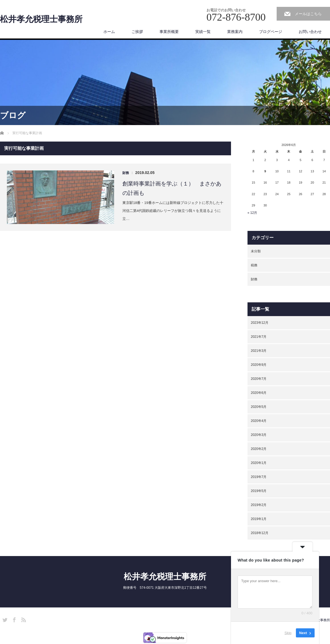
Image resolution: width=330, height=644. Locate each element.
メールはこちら (308, 14)
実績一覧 (203, 32)
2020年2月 (259, 449)
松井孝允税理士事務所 (41, 19)
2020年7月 (259, 379)
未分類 (256, 251)
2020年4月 (259, 421)
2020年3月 (259, 435)
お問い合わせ (310, 32)
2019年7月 (259, 477)
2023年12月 (260, 323)
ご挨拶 (137, 32)
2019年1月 (259, 519)
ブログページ (271, 32)
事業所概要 (169, 32)
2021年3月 (259, 351)
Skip (288, 633)
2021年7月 (259, 337)
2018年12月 (260, 533)
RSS (23, 619)
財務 (126, 173)
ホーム (109, 32)
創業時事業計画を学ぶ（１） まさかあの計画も (172, 188)
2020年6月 (259, 393)
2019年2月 (259, 505)
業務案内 (235, 32)
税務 (254, 265)
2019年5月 (259, 491)
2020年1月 (259, 463)
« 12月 (252, 213)
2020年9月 (259, 365)
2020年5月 (259, 407)
